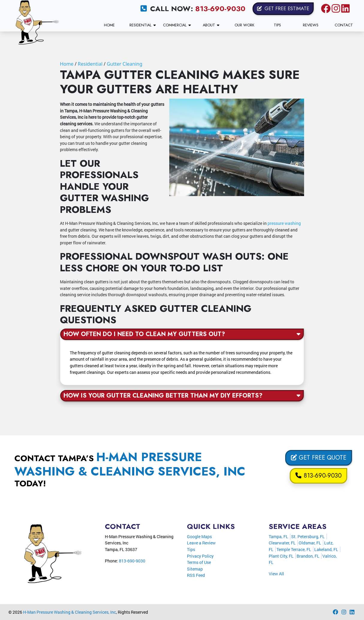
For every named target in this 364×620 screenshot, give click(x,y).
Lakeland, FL (326, 549)
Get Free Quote (319, 458)
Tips (191, 549)
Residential (90, 64)
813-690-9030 (220, 9)
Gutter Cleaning (124, 64)
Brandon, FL (308, 556)
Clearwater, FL (282, 543)
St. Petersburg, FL (308, 537)
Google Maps (199, 537)
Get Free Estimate (283, 9)
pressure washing (284, 223)
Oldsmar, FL (310, 543)
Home (67, 64)
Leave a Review (201, 543)
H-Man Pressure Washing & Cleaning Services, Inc (70, 612)
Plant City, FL (281, 556)
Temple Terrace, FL (294, 549)
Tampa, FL (278, 537)
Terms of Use (199, 562)
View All (276, 574)
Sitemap (195, 569)
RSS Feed (196, 575)
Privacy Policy (200, 556)
